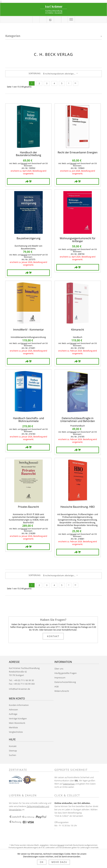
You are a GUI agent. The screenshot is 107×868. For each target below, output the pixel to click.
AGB (56, 687)
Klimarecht (78, 330)
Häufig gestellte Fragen (65, 673)
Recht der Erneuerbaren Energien (77, 153)
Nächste (69, 83)
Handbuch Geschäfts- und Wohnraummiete (28, 420)
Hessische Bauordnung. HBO (78, 507)
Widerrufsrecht (62, 691)
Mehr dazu (59, 862)
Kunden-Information (19, 705)
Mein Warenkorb (43, 20)
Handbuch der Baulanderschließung (28, 154)
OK (42, 862)
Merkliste (13, 727)
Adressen (13, 710)
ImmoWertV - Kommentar (28, 330)
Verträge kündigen (18, 718)
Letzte (76, 83)
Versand (24, 163)
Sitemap (13, 751)
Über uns (59, 669)
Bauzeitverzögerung (28, 239)
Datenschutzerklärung (65, 682)
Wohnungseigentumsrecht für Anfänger (78, 240)
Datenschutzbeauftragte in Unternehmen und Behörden (78, 420)
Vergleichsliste (16, 732)
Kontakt (53, 636)
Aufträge (13, 714)
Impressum (60, 678)
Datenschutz (69, 784)
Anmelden (64, 19)
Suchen (13, 755)
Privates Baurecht (28, 507)
